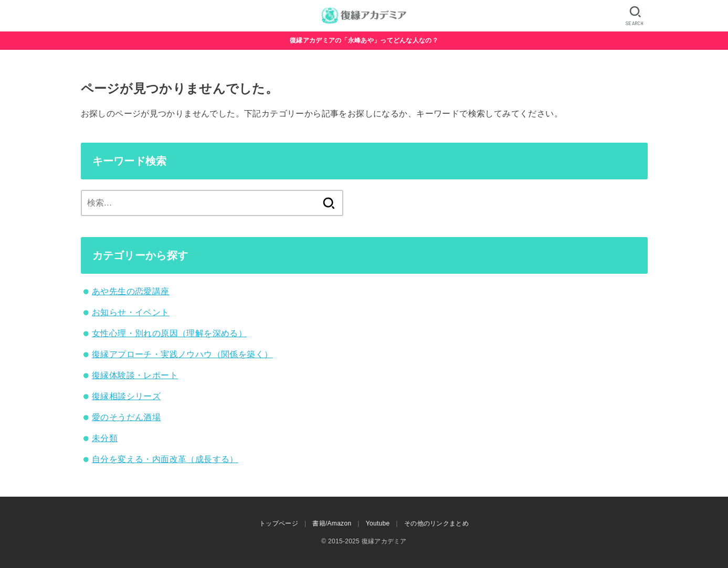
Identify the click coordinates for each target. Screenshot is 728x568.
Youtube (378, 523)
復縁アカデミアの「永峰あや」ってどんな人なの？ (364, 40)
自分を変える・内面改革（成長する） (165, 459)
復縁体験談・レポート (135, 375)
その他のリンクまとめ (436, 523)
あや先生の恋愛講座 (131, 291)
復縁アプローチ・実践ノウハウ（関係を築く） (182, 354)
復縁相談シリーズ (126, 396)
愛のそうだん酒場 (126, 417)
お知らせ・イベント (131, 312)
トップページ (279, 523)
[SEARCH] (635, 16)
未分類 (105, 438)
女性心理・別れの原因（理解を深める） (169, 333)
